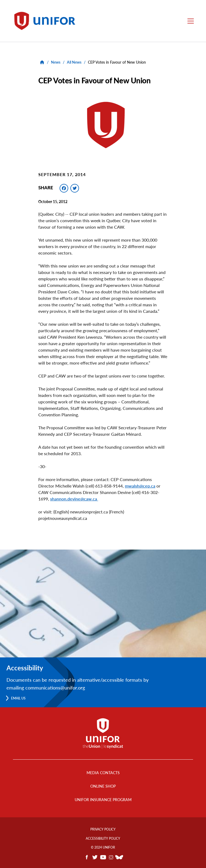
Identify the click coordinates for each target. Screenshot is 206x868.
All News (74, 62)
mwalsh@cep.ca (140, 486)
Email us (18, 698)
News (56, 62)
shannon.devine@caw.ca (74, 499)
